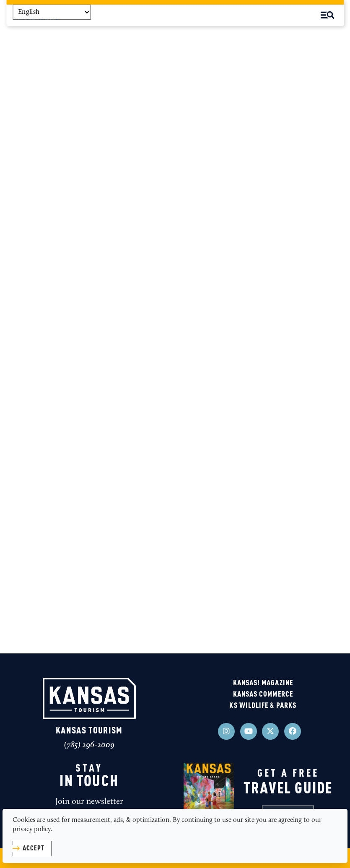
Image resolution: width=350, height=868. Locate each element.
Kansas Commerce (263, 694)
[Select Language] (52, 12)
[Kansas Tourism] (89, 698)
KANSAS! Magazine (263, 683)
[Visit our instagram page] (226, 731)
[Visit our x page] (270, 731)
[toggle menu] (327, 15)
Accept (34, 849)
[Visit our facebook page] (293, 731)
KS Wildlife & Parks (263, 706)
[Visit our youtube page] (249, 731)
